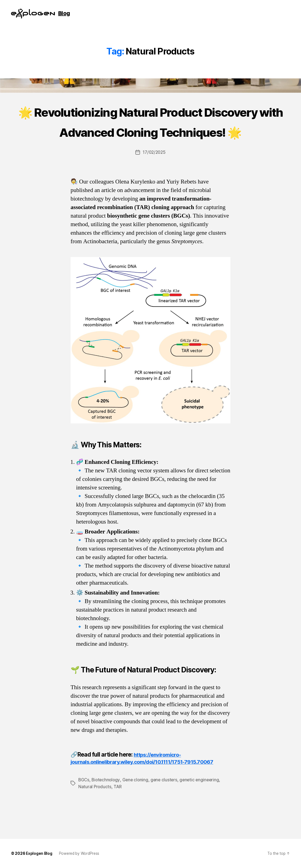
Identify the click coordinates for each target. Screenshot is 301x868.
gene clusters (167, 807)
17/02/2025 (154, 172)
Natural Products (95, 813)
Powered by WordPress (79, 853)
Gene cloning (137, 807)
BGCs (84, 807)
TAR (118, 813)
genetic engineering (203, 807)
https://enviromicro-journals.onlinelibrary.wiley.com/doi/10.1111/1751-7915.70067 (135, 782)
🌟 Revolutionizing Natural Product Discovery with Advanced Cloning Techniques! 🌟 (150, 130)
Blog (64, 13)
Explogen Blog (39, 853)
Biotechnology (107, 807)
